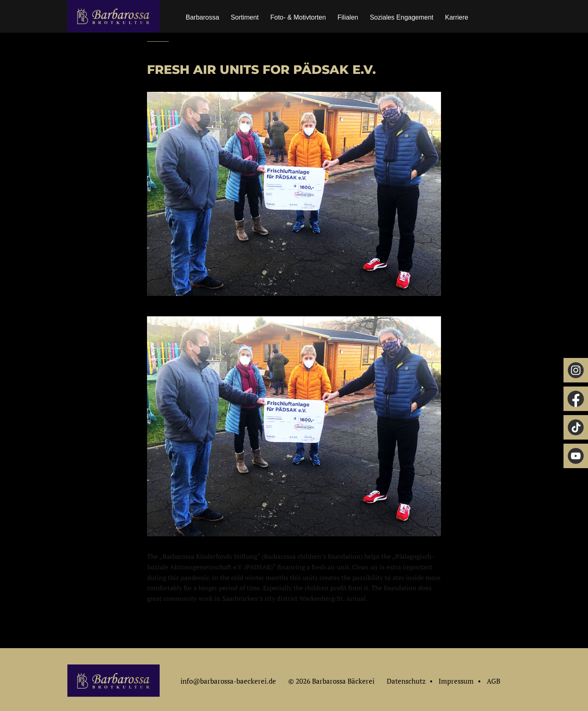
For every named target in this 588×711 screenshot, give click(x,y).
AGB (493, 681)
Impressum (456, 681)
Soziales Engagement (402, 17)
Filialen (348, 17)
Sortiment (245, 17)
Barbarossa (203, 17)
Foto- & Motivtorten (298, 17)
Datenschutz (406, 681)
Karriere (457, 17)
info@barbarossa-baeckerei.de (228, 681)
